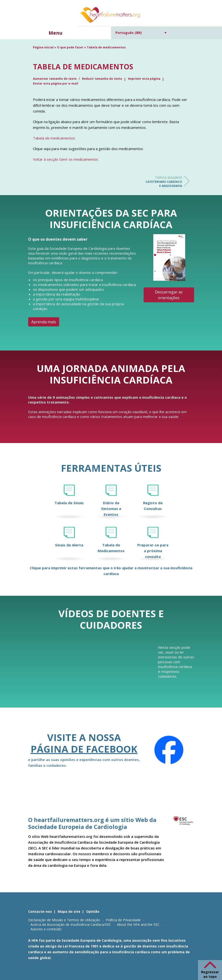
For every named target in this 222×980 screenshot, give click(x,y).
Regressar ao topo (210, 974)
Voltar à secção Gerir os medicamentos (66, 159)
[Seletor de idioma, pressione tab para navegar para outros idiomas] (141, 33)
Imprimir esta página (144, 79)
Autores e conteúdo (46, 929)
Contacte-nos (40, 911)
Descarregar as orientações (169, 295)
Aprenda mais (44, 322)
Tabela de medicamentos (54, 138)
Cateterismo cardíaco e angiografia (163, 182)
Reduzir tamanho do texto (102, 79)
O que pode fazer (70, 47)
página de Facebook (84, 749)
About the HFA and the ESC (138, 924)
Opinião (93, 911)
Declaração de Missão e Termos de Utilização (64, 920)
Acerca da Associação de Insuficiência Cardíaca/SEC (71, 924)
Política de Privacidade (123, 920)
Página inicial (43, 47)
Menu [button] (56, 33)
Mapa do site (69, 911)
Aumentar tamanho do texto (55, 79)
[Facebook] (169, 750)
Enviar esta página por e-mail (56, 83)
